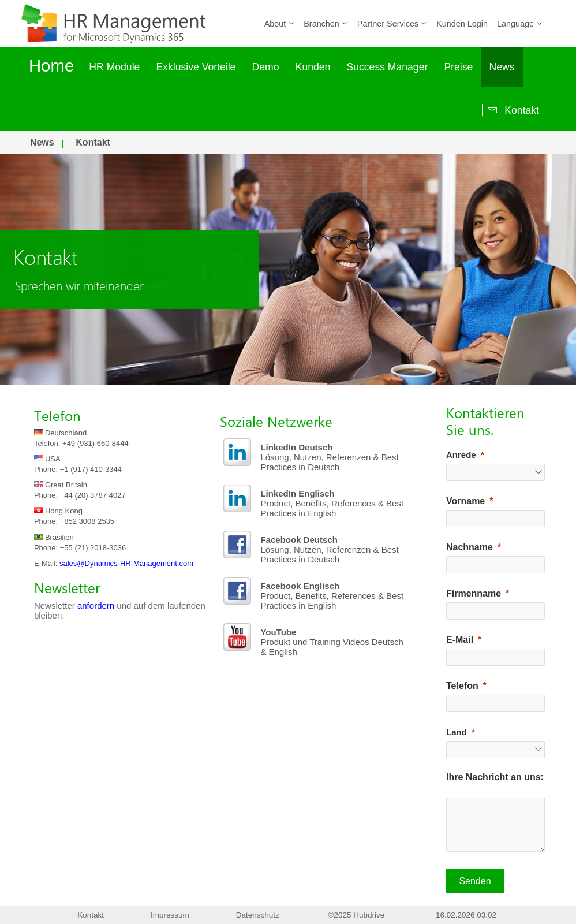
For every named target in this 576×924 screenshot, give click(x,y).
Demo (266, 67)
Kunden (313, 67)
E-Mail (460, 640)
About (280, 24)
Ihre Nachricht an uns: (495, 777)
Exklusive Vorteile (196, 67)
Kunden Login (462, 24)
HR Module (114, 67)
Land (457, 732)
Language (520, 24)
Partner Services (392, 24)
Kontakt (511, 110)
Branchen (326, 24)
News (502, 67)
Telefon (462, 686)
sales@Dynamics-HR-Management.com (126, 563)
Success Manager (387, 67)
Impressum (170, 915)
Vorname (465, 501)
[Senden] (475, 881)
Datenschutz (258, 915)
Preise (458, 67)
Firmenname (474, 593)
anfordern (96, 606)
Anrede (461, 455)
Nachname (470, 547)
